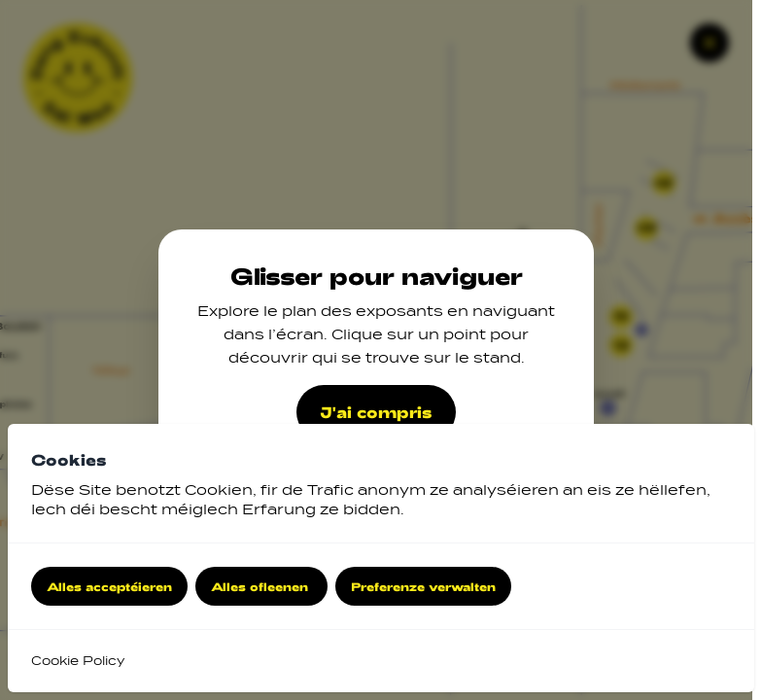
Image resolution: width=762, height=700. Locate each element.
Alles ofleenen (261, 586)
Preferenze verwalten (423, 586)
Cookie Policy (78, 661)
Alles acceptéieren (109, 586)
